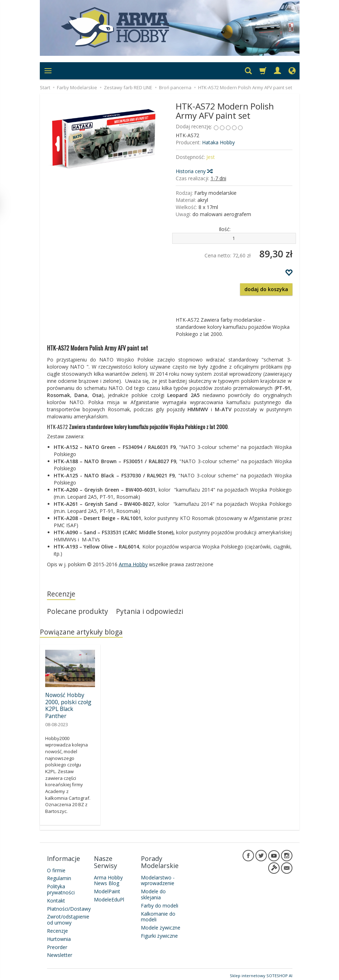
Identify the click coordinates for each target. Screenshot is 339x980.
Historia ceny (194, 171)
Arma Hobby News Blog (108, 877)
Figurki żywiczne (159, 933)
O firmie (56, 867)
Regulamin (59, 875)
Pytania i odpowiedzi (150, 612)
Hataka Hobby (218, 142)
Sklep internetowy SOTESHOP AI (261, 973)
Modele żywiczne (161, 925)
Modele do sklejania (153, 891)
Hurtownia (59, 936)
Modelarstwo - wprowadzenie (158, 877)
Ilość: (225, 229)
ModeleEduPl (109, 896)
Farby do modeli (160, 902)
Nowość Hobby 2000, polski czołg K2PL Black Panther (68, 706)
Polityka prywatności (61, 887)
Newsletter (60, 952)
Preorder (57, 944)
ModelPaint (107, 888)
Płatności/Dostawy (69, 906)
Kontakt (56, 897)
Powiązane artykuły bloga (82, 633)
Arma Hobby (133, 564)
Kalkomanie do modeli (158, 914)
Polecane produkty (78, 612)
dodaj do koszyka (266, 289)
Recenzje (61, 594)
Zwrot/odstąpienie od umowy (68, 917)
